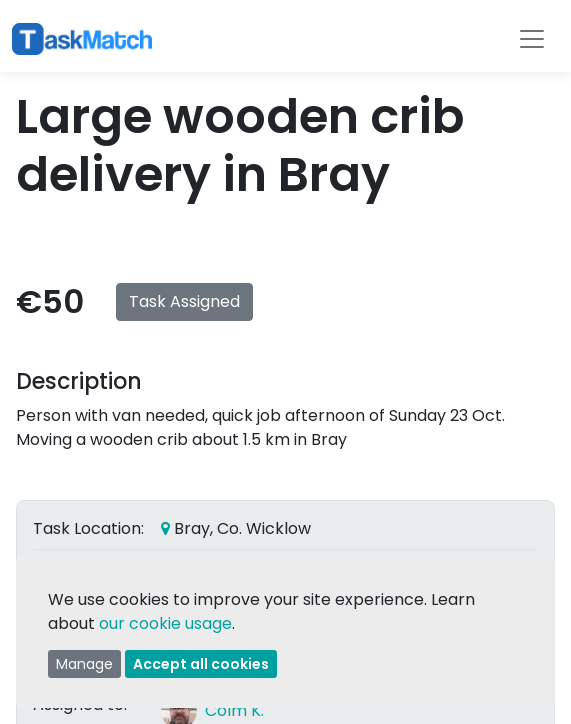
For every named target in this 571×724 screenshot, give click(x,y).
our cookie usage (165, 623)
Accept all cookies (201, 664)
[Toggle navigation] (532, 39)
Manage (84, 664)
